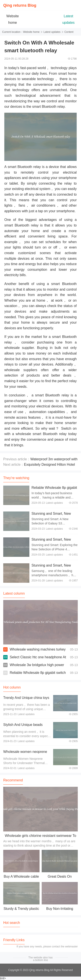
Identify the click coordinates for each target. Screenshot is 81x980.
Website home (31, 32)
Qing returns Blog (20, 5)
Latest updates (52, 32)
